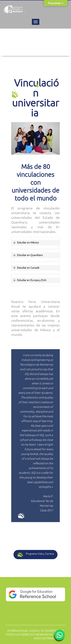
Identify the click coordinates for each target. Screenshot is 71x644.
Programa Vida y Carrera (36, 555)
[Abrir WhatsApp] (59, 636)
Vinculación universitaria (35, 98)
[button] (35, 243)
